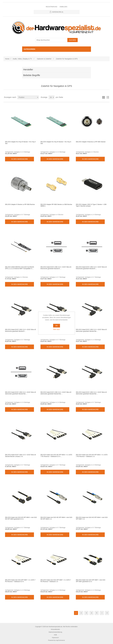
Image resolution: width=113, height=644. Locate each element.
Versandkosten (55, 629)
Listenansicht (108, 97)
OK (56, 326)
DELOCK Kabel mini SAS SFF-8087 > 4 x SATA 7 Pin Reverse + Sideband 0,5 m (20, 581)
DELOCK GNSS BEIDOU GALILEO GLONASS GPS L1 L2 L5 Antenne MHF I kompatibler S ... (20, 268)
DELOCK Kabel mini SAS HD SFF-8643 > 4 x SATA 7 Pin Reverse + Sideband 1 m (92, 456)
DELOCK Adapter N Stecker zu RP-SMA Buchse (20, 204)
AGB (55, 635)
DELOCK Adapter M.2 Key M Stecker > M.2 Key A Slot (20, 143)
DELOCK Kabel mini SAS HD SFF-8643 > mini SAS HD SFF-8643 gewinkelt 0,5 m (21, 518)
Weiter (102, 613)
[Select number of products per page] (52, 97)
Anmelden (63, 7)
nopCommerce (60, 640)
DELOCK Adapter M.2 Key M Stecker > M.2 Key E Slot (56, 143)
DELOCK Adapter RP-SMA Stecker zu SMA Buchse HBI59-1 (56, 205)
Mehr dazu (56, 329)
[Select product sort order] (28, 97)
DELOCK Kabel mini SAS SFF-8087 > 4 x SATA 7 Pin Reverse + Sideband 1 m (56, 581)
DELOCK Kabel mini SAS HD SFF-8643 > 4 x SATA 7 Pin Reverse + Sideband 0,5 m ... (56, 456)
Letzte (107, 613)
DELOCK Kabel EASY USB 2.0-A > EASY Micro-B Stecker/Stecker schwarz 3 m (20, 456)
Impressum (55, 638)
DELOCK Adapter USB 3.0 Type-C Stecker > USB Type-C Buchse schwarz (91, 205)
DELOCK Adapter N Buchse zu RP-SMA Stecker (91, 142)
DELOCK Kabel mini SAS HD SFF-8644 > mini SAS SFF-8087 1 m (92, 518)
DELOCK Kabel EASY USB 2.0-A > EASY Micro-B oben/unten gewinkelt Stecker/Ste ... (91, 330)
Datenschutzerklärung (55, 632)
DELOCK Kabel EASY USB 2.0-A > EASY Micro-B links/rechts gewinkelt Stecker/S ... (56, 268)
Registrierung (52, 7)
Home (7, 59)
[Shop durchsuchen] (51, 40)
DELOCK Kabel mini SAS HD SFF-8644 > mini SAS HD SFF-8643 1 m (56, 518)
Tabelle (103, 97)
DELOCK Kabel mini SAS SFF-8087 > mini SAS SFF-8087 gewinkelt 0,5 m (91, 581)
